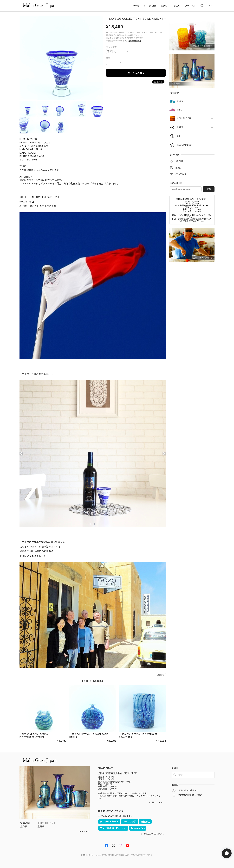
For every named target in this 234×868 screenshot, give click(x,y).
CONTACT (190, 6)
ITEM (180, 110)
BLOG (177, 6)
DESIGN (181, 101)
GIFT (179, 136)
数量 (108, 58)
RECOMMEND (184, 145)
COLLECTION (184, 118)
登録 (209, 189)
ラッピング (112, 47)
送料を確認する (135, 41)
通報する (161, 675)
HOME (136, 6)
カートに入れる (136, 73)
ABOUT (165, 6)
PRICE (180, 127)
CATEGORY (150, 6)
